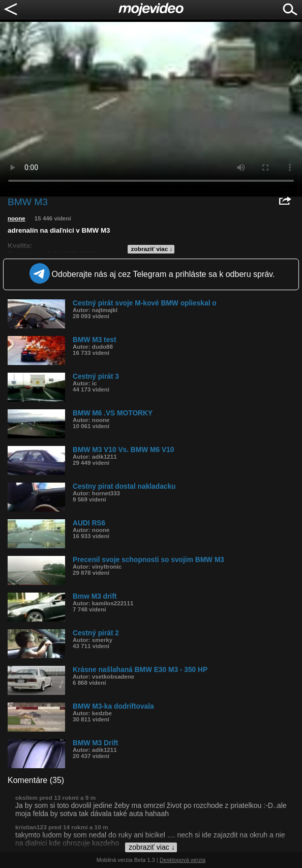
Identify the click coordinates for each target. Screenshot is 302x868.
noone (17, 218)
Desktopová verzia (183, 860)
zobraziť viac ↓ (152, 249)
